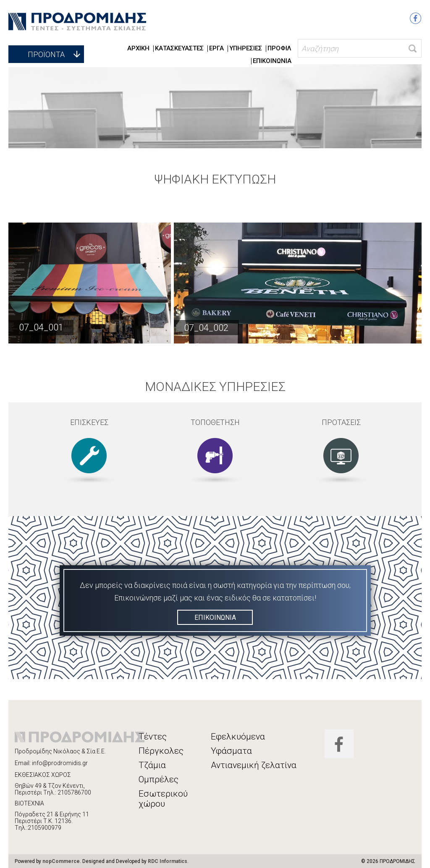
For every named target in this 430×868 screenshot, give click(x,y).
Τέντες (153, 737)
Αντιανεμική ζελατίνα (254, 765)
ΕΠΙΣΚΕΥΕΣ (89, 422)
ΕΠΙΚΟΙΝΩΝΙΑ (272, 61)
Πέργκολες (161, 751)
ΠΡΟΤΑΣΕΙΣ (341, 422)
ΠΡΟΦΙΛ (279, 48)
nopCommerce (61, 861)
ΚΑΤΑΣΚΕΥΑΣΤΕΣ (179, 48)
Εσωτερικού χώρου (163, 799)
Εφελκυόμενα (238, 737)
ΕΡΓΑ (216, 48)
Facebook (416, 18)
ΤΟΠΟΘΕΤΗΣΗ (215, 422)
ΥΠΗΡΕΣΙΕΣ (246, 48)
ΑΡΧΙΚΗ (138, 48)
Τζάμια (152, 765)
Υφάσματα (231, 751)
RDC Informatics (168, 861)
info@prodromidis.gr (60, 763)
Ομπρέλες (159, 779)
